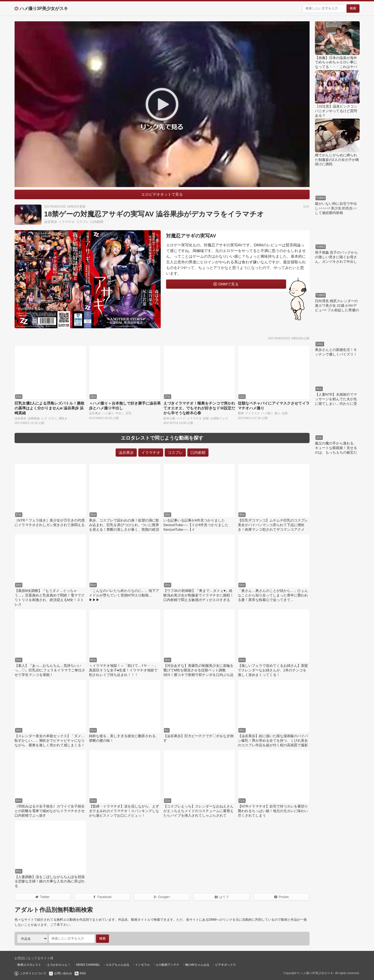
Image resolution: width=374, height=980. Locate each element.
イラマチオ (67, 222)
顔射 (206, 418)
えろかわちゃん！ (59, 965)
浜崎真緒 (34, 418)
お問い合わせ (63, 973)
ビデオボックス (226, 965)
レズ (44, 418)
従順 (285, 413)
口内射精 (97, 222)
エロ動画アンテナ (167, 965)
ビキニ (53, 418)
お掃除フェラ (219, 418)
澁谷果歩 (51, 222)
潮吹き (63, 418)
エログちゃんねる (118, 965)
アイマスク (253, 413)
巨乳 (129, 413)
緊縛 (241, 413)
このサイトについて (33, 973)
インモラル (143, 965)
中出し (120, 413)
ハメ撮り (108, 413)
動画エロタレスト (29, 965)
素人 (277, 413)
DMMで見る (229, 284)
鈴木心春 (169, 418)
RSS (83, 973)
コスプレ (83, 222)
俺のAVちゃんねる (197, 965)
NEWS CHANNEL (88, 965)
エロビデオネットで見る (162, 194)
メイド (181, 418)
